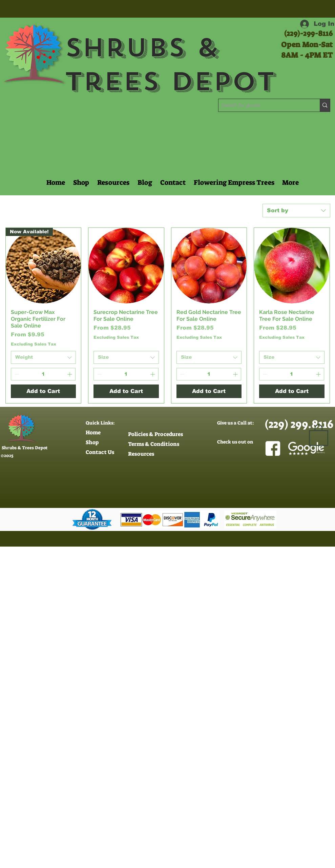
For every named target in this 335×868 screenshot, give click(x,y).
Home (93, 432)
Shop (92, 442)
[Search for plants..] (263, 105)
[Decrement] (16, 374)
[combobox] (296, 211)
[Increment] (70, 374)
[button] (113, 183)
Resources (141, 454)
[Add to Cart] (44, 391)
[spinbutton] (43, 374)
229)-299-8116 (310, 33)
